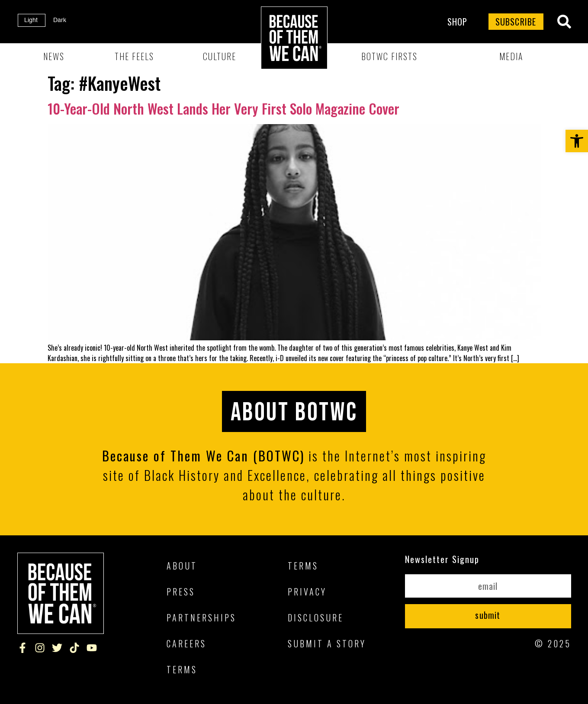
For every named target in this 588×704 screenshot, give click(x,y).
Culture (220, 56)
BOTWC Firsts (389, 56)
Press (181, 592)
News (54, 56)
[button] (577, 141)
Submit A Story (327, 643)
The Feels (134, 56)
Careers (186, 643)
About (182, 566)
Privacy (307, 592)
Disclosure (316, 618)
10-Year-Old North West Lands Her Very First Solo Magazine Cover (223, 108)
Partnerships (201, 618)
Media (511, 56)
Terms (182, 669)
